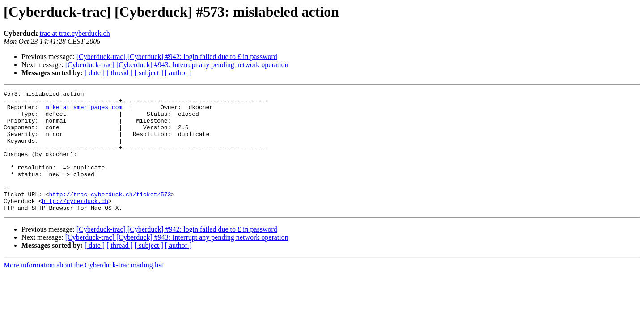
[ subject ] (149, 73)
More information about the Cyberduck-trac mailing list (83, 289)
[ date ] (95, 73)
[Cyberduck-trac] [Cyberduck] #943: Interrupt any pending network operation (177, 65)
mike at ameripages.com (84, 111)
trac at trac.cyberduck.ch (74, 33)
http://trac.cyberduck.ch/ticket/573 (110, 216)
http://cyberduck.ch (75, 224)
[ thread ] (120, 73)
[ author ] (178, 73)
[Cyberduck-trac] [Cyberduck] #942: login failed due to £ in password (177, 57)
